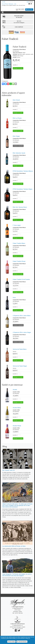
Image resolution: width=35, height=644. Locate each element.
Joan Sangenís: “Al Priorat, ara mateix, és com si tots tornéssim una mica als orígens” (17, 575)
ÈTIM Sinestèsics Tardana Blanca (23, 171)
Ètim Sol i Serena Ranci (20, 207)
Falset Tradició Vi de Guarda (21, 279)
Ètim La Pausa (17, 118)
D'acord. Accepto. (11, 642)
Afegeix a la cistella (18, 68)
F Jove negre (17, 225)
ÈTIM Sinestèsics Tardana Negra (23, 189)
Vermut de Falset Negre (20, 366)
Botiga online (29, 9)
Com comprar (19, 27)
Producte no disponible (18, 146)
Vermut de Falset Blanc (20, 349)
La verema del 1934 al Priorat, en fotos (14, 546)
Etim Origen (16, 136)
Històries (4, 451)
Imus (14, 297)
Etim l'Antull (16, 100)
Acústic (15, 390)
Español (31, 2)
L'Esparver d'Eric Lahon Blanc (22, 316)
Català (28, 2)
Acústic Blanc (17, 408)
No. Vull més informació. (22, 642)
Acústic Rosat (17, 426)
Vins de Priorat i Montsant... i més (9, 4)
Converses (4, 485)
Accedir (4, 2)
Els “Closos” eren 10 (9, 470)
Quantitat (15, 65)
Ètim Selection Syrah (19, 153)
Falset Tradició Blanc (19, 243)
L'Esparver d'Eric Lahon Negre (22, 332)
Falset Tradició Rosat (19, 261)
